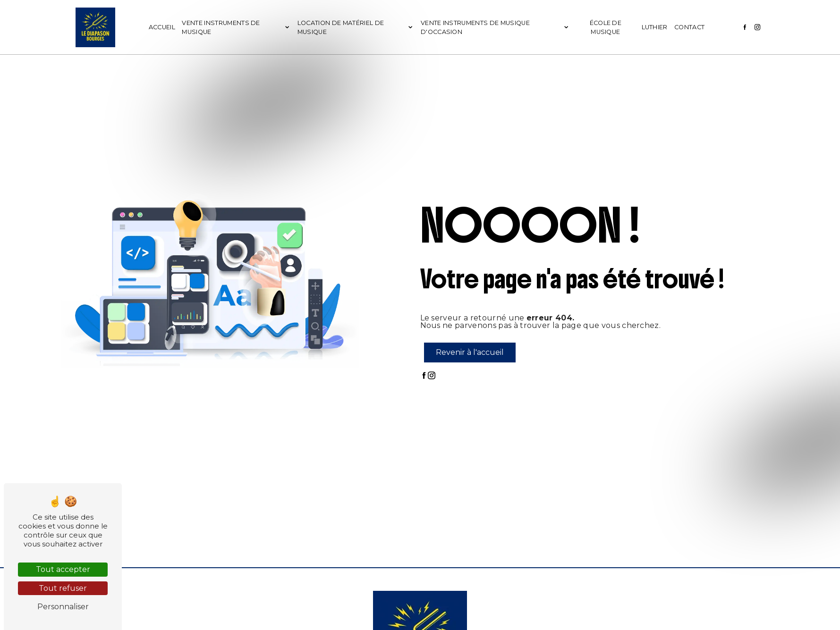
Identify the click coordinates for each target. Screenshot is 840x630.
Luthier (655, 27)
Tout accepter (63, 569)
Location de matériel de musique (341, 27)
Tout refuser (63, 588)
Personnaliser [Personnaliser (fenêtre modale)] (63, 607)
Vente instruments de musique (221, 27)
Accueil (162, 27)
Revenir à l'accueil (470, 352)
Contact (689, 27)
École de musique (606, 27)
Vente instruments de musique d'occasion (475, 27)
